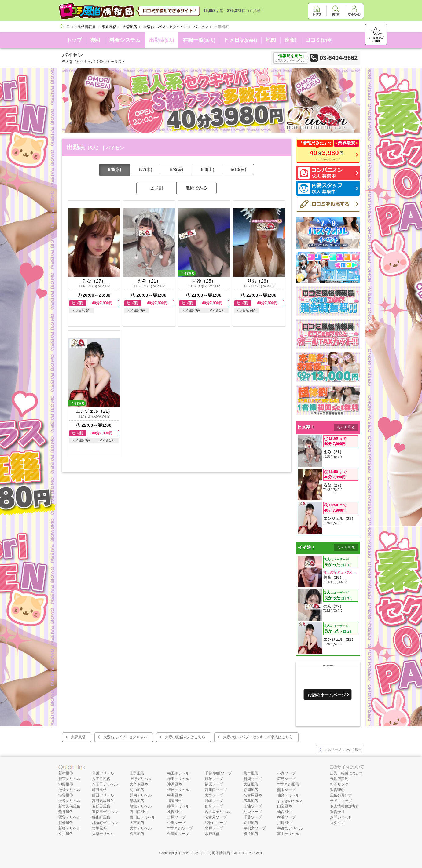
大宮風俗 (137, 823)
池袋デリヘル (69, 790)
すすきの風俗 (288, 784)
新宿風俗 (66, 773)
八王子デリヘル (105, 784)
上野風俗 (137, 773)
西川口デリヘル (142, 817)
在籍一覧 (199, 40)
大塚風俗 (99, 828)
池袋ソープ (253, 812)
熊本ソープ (286, 790)
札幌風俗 (174, 812)
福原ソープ (214, 784)
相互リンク (339, 784)
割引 (96, 40)
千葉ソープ (253, 817)
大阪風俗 (251, 784)
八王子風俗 (101, 779)
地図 (271, 40)
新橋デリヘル (69, 828)
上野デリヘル (141, 779)
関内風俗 (137, 790)
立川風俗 (66, 834)
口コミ (319, 40)
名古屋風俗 (253, 795)
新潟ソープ (253, 779)
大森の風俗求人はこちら (185, 737)
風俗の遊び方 (341, 795)
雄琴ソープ (214, 779)
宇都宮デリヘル (290, 828)
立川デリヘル (103, 773)
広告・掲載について (347, 773)
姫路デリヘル (178, 790)
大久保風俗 (139, 784)
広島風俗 (251, 801)
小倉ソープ (286, 773)
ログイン (337, 823)
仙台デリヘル (288, 795)
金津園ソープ (178, 834)
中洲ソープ (176, 823)
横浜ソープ (286, 817)
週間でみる (196, 188)
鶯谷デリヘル (69, 817)
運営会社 (337, 812)
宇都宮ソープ (255, 828)
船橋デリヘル (141, 806)
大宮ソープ (214, 795)
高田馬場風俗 (103, 801)
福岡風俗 (174, 801)
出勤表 (162, 40)
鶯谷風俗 (66, 812)
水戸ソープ (214, 828)
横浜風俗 (251, 834)
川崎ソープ (214, 801)
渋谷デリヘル (69, 801)
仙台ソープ (214, 806)
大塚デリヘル (103, 834)
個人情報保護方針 (345, 806)
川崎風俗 (284, 823)
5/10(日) (239, 170)
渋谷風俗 (66, 795)
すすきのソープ (180, 828)
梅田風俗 (137, 834)
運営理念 (337, 790)
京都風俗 (251, 823)
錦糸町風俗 (101, 817)
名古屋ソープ (216, 817)
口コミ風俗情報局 (215, 853)
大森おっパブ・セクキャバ (125, 737)
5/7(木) (146, 170)
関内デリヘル (141, 795)
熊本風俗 (251, 773)
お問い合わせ (341, 817)
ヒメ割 (156, 188)
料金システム (125, 40)
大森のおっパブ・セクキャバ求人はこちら (258, 737)
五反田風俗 (101, 806)
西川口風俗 (139, 812)
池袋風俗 (66, 784)
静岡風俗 (251, 790)
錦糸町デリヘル (105, 823)
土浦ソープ (253, 806)
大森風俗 (78, 737)
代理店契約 (339, 779)
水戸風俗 (212, 834)
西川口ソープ (216, 790)
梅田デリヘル (178, 779)
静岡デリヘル (178, 806)
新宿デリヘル (69, 779)
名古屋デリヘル (218, 812)
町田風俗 (99, 790)
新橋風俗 (66, 823)
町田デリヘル (103, 795)
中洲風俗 (174, 795)
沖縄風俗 (174, 784)
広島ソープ (286, 779)
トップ (74, 40)
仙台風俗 (284, 812)
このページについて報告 (340, 750)
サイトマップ (341, 801)
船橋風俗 (137, 801)
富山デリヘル (288, 834)
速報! (291, 40)
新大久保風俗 (69, 806)
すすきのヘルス (290, 801)
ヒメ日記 (241, 40)
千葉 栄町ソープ (218, 773)
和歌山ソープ (216, 823)
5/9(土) (208, 170)
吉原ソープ (176, 817)
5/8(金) (177, 170)
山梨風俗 (284, 806)
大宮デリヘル (141, 828)
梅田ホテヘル (178, 773)
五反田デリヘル (105, 812)
